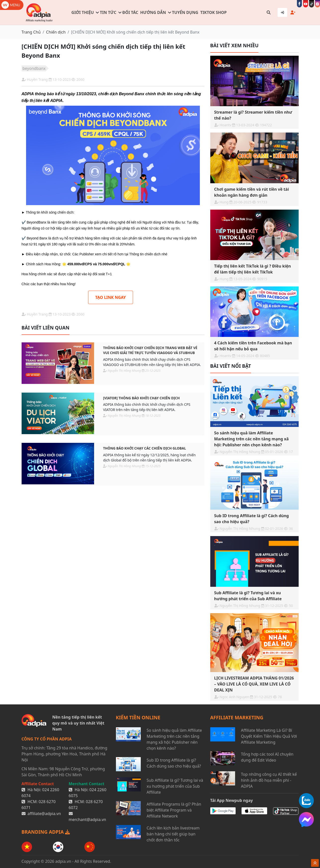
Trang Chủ (31, 32)
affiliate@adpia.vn (44, 814)
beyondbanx (34, 68)
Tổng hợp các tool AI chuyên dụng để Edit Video (267, 757)
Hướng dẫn (153, 12)
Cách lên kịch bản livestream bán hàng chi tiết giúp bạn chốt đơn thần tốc (173, 834)
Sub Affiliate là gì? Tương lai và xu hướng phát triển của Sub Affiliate (175, 786)
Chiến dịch (56, 32)
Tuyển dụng (185, 12)
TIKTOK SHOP (213, 12)
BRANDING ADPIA (46, 832)
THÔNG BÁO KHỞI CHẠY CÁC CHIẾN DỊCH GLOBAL (144, 448)
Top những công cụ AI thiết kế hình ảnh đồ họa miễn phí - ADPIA (269, 780)
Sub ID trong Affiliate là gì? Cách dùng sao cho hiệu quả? (174, 763)
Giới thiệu (83, 12)
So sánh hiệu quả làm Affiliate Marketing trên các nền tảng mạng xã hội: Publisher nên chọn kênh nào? (174, 739)
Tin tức (108, 12)
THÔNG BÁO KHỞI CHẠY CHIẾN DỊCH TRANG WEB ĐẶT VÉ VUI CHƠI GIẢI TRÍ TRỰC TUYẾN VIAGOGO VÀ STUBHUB (150, 350)
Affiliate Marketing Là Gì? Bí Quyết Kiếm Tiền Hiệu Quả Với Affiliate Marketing (269, 736)
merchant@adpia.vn (88, 820)
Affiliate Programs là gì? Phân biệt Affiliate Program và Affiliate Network (174, 810)
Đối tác (130, 12)
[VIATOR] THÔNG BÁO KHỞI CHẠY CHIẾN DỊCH (141, 398)
